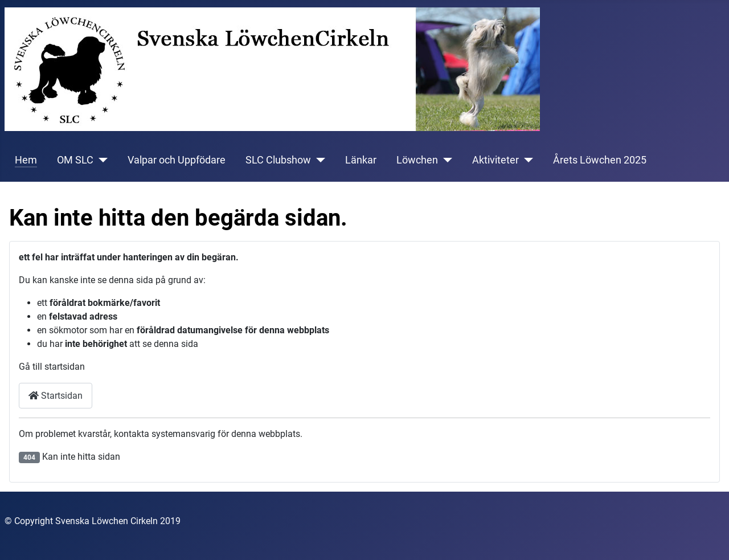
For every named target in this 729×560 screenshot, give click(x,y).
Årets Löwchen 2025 (600, 160)
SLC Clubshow (278, 160)
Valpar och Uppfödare (177, 160)
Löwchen (417, 160)
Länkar (361, 160)
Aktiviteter (495, 160)
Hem (26, 160)
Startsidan (56, 396)
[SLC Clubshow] (318, 160)
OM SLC (75, 160)
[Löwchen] (445, 160)
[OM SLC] (101, 160)
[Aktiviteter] (526, 160)
